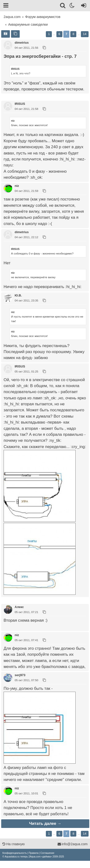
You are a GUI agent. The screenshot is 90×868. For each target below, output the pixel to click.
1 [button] (49, 34)
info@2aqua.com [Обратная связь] (72, 844)
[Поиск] (63, 6)
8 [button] (73, 34)
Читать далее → (45, 824)
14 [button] (85, 34)
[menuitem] (15, 853)
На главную (14, 844)
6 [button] (59, 34)
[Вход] (83, 6)
